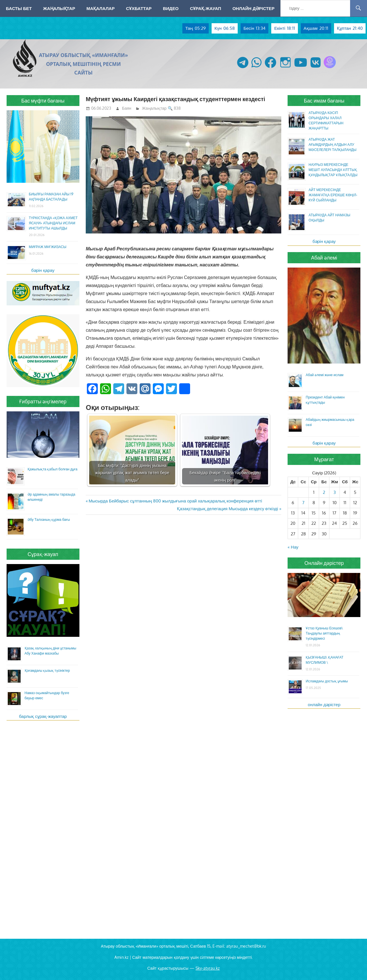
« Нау (293, 547)
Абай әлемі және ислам (325, 375)
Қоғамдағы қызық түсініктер (47, 670)
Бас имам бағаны (324, 101)
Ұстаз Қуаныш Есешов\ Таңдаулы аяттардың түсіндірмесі (324, 633)
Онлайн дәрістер (254, 8)
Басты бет (19, 8)
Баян (127, 108)
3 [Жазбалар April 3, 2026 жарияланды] (335, 492)
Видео (171, 8)
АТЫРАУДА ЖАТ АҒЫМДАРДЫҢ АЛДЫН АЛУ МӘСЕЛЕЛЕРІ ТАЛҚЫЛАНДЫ (332, 145)
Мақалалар (101, 8)
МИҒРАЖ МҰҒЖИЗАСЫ (48, 247)
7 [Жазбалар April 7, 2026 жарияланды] (303, 503)
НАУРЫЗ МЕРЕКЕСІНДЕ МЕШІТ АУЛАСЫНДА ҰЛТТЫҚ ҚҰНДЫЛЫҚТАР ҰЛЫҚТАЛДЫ (333, 170)
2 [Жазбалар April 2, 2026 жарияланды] (324, 492)
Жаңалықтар (59, 8)
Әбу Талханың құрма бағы (49, 520)
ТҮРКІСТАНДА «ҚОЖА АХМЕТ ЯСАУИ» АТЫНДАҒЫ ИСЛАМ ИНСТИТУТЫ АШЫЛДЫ (53, 223)
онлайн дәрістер (324, 705)
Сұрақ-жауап (205, 8)
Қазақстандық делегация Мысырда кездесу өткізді (227, 509)
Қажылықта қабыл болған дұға (52, 469)
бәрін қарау (43, 270)
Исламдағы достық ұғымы (327, 681)
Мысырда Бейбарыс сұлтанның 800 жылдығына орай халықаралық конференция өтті (175, 501)
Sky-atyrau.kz (208, 968)
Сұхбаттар (139, 8)
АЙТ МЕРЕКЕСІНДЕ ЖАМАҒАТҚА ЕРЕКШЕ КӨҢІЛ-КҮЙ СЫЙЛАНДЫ (333, 195)
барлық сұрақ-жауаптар (43, 716)
